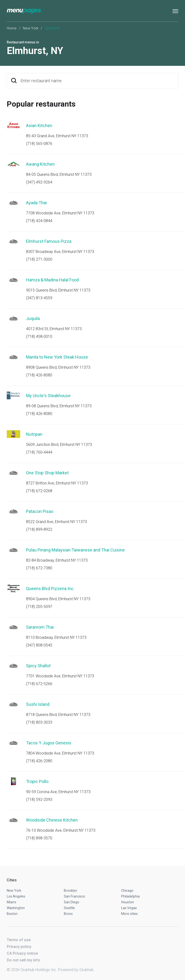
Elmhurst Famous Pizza (49, 241)
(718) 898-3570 (39, 838)
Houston (128, 902)
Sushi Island (38, 704)
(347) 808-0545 (39, 645)
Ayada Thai (36, 203)
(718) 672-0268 (39, 491)
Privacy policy (19, 947)
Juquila (33, 318)
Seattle (69, 908)
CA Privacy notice (22, 953)
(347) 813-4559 (39, 298)
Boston (12, 914)
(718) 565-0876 (39, 144)
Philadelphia (130, 896)
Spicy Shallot (38, 666)
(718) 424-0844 (39, 221)
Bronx (68, 914)
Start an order (169, 132)
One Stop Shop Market (47, 473)
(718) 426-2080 (39, 761)
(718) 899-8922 (39, 529)
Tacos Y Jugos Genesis (49, 743)
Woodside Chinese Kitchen (52, 820)
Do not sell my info (23, 960)
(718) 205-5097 (39, 607)
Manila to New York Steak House (57, 357)
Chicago (127, 891)
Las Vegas (129, 908)
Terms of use (19, 940)
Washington (16, 908)
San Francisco (74, 896)
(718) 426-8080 (39, 375)
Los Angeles (16, 896)
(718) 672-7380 (39, 568)
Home (12, 28)
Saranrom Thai (40, 627)
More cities (129, 914)
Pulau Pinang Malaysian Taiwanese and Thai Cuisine (75, 550)
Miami (11, 902)
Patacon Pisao (40, 511)
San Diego (72, 902)
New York (31, 28)
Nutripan (34, 434)
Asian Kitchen (39, 126)
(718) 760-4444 (39, 452)
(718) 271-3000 (39, 259)
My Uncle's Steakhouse (48, 396)
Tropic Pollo (37, 781)
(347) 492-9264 (39, 182)
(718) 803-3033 (39, 722)
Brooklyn (70, 891)
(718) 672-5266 (39, 684)
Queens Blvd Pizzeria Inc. (50, 589)
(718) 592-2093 (39, 800)
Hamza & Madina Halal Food (52, 280)
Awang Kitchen (40, 164)
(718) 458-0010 (39, 337)
